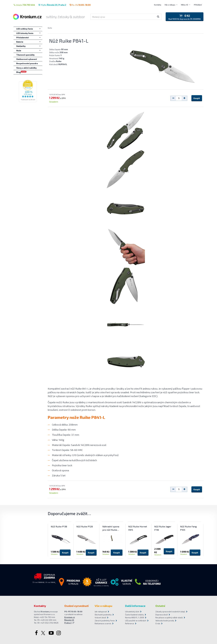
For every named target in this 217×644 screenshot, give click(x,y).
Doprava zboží (162, 615)
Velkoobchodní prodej (165, 621)
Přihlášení (198, 5)
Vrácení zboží (100, 618)
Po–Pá (80, 5)
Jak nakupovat (101, 612)
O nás (158, 623)
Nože (50, 28)
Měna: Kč (185, 5)
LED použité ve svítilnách (136, 621)
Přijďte (52, 5)
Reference (130, 623)
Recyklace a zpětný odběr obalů (169, 618)
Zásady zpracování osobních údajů (169, 612)
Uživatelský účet (132, 612)
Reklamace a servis (103, 623)
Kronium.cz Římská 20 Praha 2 (70, 620)
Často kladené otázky (134, 615)
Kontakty (158, 5)
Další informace (135, 606)
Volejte (24, 5)
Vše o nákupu (170, 5)
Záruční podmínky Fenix (105, 621)
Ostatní (160, 606)
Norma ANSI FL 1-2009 (135, 618)
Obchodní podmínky (103, 615)
